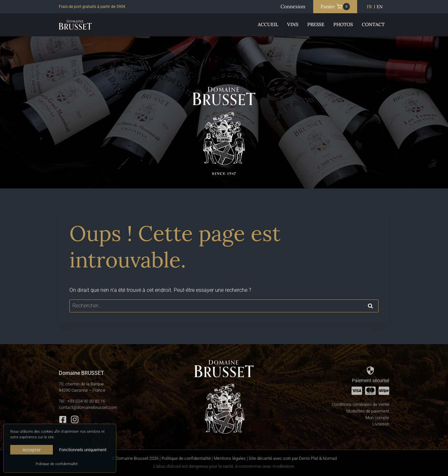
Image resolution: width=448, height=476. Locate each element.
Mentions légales (230, 458)
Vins (293, 24)
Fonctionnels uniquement (83, 450)
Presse (316, 24)
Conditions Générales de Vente (360, 405)
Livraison (381, 424)
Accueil (268, 24)
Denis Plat (309, 458)
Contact (373, 24)
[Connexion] (293, 7)
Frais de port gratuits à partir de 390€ (92, 7)
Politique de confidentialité (57, 464)
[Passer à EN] (380, 7)
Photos (343, 24)
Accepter (32, 450)
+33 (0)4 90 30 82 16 (86, 401)
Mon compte (377, 418)
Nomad (330, 458)
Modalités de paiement (368, 411)
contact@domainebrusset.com (88, 407)
